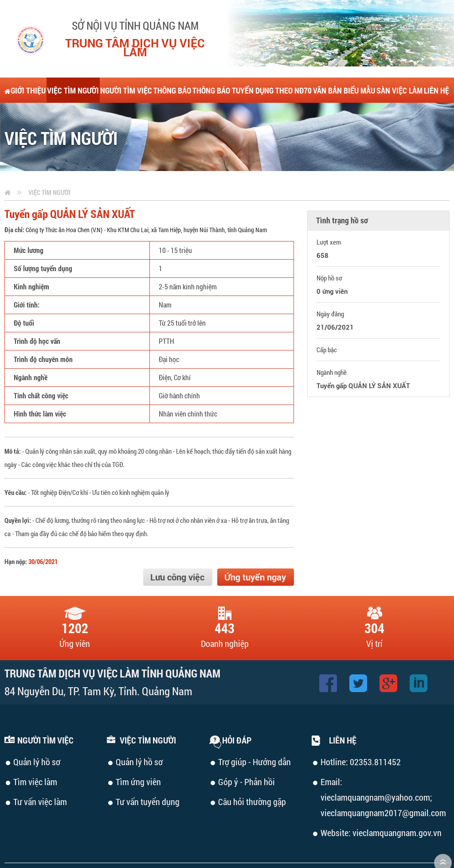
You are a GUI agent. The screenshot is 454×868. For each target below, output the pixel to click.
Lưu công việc (177, 552)
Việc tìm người (49, 167)
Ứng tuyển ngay (255, 552)
